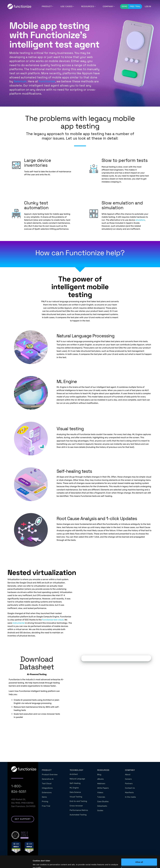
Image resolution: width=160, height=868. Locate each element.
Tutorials (101, 797)
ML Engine (74, 788)
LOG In (148, 6)
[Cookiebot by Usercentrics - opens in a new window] (16, 863)
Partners (129, 784)
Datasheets (102, 806)
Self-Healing (75, 783)
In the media (130, 797)
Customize (139, 859)
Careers (128, 779)
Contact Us (130, 788)
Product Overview (50, 775)
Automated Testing (78, 815)
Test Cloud (47, 784)
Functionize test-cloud (53, 620)
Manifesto (129, 792)
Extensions (47, 792)
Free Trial (135, 6)
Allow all (139, 851)
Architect (74, 774)
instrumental (19, 623)
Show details (39, 863)
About (128, 775)
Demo (124, 6)
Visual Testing (76, 797)
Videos (100, 792)
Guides (100, 810)
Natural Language (77, 779)
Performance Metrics (79, 810)
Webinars (101, 784)
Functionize (47, 81)
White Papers (103, 788)
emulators (140, 220)
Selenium (20, 81)
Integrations (47, 788)
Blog (99, 775)
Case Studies (103, 801)
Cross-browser (76, 806)
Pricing (45, 801)
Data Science (75, 792)
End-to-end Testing (78, 801)
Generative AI (48, 779)
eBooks (100, 779)
